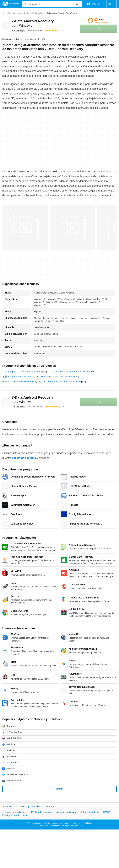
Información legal (90, 812)
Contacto (22, 806)
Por (18, 30)
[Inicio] (4, 13)
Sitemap (50, 806)
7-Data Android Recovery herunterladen (69, 372)
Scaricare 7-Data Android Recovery (59, 377)
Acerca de (8, 806)
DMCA (107, 812)
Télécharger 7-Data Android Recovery (22, 372)
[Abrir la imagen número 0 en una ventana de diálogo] (25, 228)
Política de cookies (41, 812)
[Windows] (11, 13)
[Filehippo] (10, 4)
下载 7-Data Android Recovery (18, 377)
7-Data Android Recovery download (62, 382)
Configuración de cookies (16, 815)
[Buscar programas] (77, 4)
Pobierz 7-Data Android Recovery (20, 382)
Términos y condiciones (15, 812)
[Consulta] (52, 4)
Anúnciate (36, 806)
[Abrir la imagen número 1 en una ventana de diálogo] (72, 228)
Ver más (60, 789)
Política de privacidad (66, 812)
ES (112, 4)
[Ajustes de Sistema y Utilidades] (30, 13)
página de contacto (24, 458)
